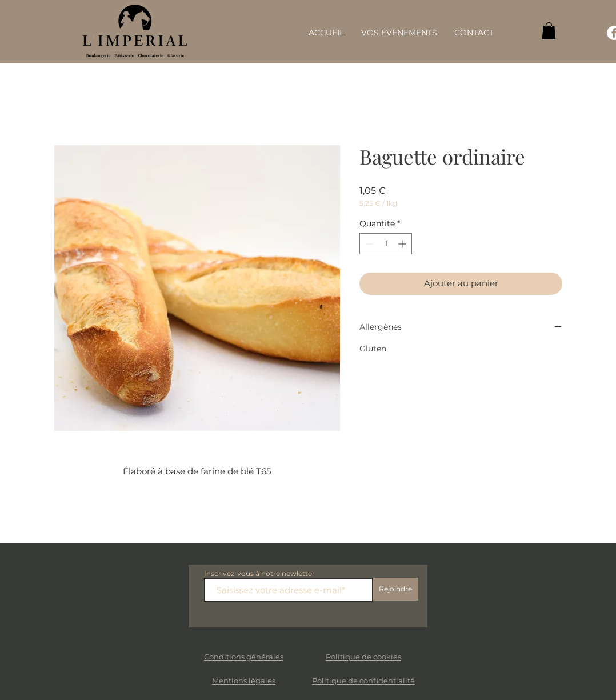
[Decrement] (368, 244)
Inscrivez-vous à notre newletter (259, 574)
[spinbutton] (386, 244)
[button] (549, 31)
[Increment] (403, 244)
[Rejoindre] (395, 589)
